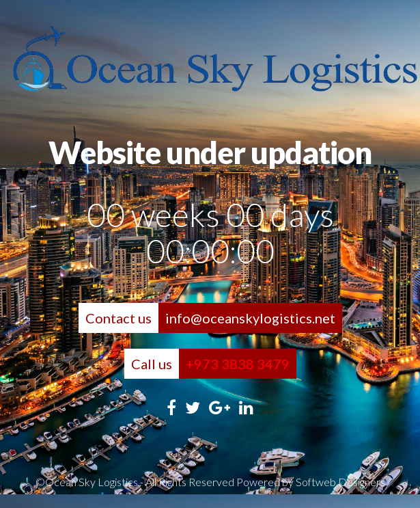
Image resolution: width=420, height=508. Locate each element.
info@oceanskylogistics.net (250, 318)
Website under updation (210, 152)
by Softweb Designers (334, 482)
